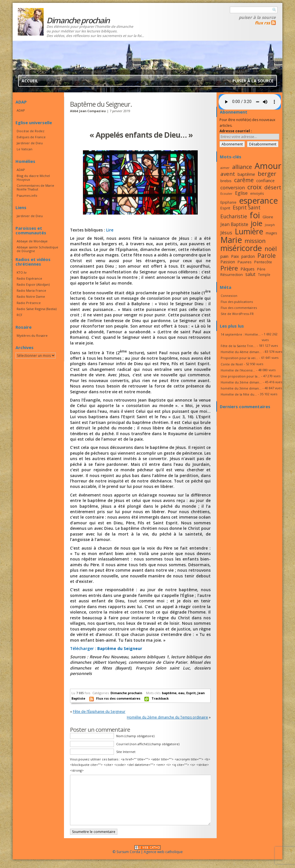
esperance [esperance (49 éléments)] (258, 201)
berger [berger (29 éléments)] (267, 174)
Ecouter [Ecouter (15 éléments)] (226, 194)
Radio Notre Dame (31, 296)
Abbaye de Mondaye (32, 241)
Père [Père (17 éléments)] (261, 269)
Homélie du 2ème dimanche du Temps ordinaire (167, 717)
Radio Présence (29, 303)
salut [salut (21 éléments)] (250, 274)
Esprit (191, 693)
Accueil (30, 81)
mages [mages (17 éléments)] (271, 233)
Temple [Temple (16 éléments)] (264, 275)
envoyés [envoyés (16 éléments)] (257, 193)
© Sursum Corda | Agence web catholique (148, 850)
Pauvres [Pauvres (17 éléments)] (245, 262)
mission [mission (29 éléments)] (255, 241)
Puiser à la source (257, 17)
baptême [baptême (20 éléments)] (246, 174)
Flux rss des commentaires (118, 698)
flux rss (262, 23)
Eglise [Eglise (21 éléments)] (241, 193)
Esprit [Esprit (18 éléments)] (225, 208)
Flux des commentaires (239, 308)
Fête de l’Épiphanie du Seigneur (99, 712)
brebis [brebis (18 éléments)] (226, 181)
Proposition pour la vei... (239, 358)
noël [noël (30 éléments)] (271, 249)
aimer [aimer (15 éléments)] (225, 168)
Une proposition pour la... (240, 376)
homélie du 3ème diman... (241, 388)
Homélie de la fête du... (239, 394)
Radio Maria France (31, 290)
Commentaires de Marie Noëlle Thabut (35, 187)
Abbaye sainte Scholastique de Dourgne (37, 249)
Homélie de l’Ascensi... (238, 370)
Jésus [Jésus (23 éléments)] (226, 232)
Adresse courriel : (236, 131)
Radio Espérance (29, 278)
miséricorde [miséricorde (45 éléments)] (241, 248)
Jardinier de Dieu (30, 143)
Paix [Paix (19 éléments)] (235, 256)
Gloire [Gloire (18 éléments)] (268, 217)
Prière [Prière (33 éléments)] (229, 268)
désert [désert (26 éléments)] (273, 187)
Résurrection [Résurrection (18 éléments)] (232, 275)
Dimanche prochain (126, 693)
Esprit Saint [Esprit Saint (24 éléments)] (247, 207)
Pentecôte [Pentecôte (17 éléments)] (263, 262)
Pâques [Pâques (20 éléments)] (248, 269)
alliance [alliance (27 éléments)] (242, 167)
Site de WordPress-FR (237, 314)
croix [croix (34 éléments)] (255, 187)
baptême (169, 693)
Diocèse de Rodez (31, 131)
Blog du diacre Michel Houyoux (33, 178)
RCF (20, 315)
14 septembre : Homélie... (241, 334)
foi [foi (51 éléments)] (255, 215)
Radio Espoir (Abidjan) (33, 284)
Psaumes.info (27, 195)
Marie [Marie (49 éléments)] (231, 240)
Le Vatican (25, 149)
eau (181, 693)
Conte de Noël (232, 364)
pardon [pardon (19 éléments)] (248, 256)
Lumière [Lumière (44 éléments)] (249, 231)
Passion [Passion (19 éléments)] (228, 262)
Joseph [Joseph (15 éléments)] (270, 225)
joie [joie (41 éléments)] (257, 223)
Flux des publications (237, 302)
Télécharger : (106, 648)
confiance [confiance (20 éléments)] (265, 180)
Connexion (229, 296)
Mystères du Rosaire (32, 335)
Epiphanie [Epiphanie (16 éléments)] (228, 202)
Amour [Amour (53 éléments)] (268, 166)
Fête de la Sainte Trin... (238, 346)
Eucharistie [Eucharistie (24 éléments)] (234, 216)
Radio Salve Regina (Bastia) (37, 309)
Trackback (160, 698)
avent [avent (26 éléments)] (228, 174)
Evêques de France (31, 137)
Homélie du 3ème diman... (241, 382)
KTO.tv (22, 272)
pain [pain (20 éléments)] (224, 256)
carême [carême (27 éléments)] (244, 180)
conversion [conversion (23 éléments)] (233, 187)
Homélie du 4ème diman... (241, 352)
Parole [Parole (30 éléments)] (267, 256)
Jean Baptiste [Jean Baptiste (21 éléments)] (234, 224)
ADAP (21, 110)
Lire (110, 230)
